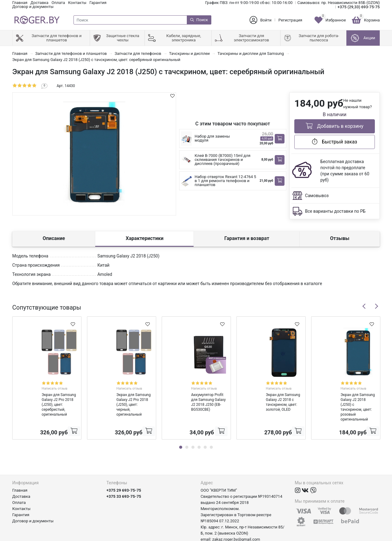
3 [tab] (193, 427)
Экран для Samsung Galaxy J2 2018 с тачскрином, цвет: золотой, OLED (271, 394)
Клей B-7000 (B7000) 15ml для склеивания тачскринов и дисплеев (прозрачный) (223, 160)
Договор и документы (33, 7)
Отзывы (340, 238)
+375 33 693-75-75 (124, 476)
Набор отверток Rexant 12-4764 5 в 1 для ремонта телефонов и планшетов (226, 181)
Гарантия (98, 3)
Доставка (39, 3)
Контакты (77, 3)
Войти (266, 20)
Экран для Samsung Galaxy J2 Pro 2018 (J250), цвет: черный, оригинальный (121, 394)
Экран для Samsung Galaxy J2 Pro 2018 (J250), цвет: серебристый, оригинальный (46, 394)
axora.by (372, 536)
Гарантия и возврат (247, 238)
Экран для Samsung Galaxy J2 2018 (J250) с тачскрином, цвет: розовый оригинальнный (343, 394)
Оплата (58, 3)
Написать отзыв (54, 383)
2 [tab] (187, 427)
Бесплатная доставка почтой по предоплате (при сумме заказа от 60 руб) (345, 171)
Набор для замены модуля (212, 138)
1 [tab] (181, 427)
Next (376, 306)
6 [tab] (211, 427)
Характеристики (145, 238)
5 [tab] (205, 427)
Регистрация (290, 20)
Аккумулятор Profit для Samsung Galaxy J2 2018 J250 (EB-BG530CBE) (194, 394)
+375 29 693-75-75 (124, 470)
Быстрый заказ (335, 142)
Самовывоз (317, 196)
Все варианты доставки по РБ (335, 211)
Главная (20, 3)
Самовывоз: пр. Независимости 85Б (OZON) (339, 3)
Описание (54, 238)
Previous (364, 306)
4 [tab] (199, 427)
